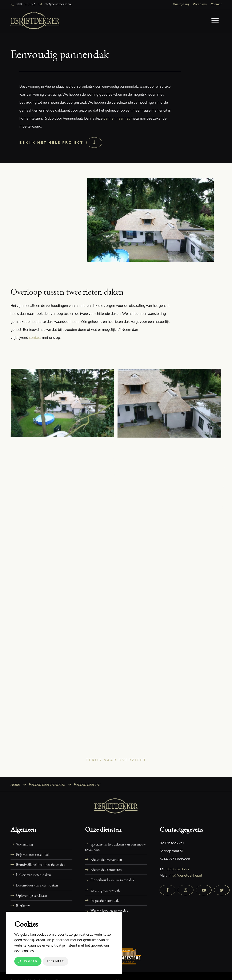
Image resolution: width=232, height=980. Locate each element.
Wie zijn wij (181, 4)
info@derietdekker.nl (58, 4)
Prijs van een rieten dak (33, 854)
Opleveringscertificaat (32, 895)
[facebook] (167, 890)
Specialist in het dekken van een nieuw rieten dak (115, 847)
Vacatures (200, 4)
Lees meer (55, 961)
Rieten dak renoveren (106, 869)
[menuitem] (181, 4)
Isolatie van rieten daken (34, 875)
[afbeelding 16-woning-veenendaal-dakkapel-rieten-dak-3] (171, 405)
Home (15, 784)
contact (35, 337)
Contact (216, 4)
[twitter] (222, 890)
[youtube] (204, 890)
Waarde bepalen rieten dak (109, 911)
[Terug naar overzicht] (116, 760)
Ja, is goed (28, 961)
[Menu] (215, 21)
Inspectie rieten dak (105, 900)
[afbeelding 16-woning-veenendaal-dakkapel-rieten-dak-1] (64, 405)
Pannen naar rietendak (47, 784)
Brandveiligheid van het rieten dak (41, 864)
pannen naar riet (117, 118)
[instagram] (186, 890)
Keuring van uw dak (105, 890)
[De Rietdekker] (35, 21)
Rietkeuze (23, 906)
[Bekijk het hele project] (60, 142)
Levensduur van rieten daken (37, 885)
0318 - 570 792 (25, 4)
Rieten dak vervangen (106, 859)
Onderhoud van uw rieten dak (112, 880)
